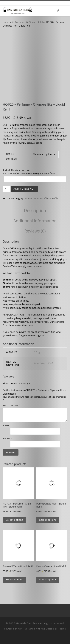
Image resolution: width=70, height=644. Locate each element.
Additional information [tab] (35, 221)
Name (7, 426)
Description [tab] (35, 210)
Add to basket (24, 189)
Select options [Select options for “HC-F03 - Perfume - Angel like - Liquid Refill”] (14, 520)
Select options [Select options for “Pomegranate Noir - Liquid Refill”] (48, 520)
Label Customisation (17, 170)
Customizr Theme (56, 629)
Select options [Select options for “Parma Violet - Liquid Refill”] (48, 580)
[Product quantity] (6, 189)
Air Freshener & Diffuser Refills (28, 22)
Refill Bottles (11, 157)
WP (20, 629)
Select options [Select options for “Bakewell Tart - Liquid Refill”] (14, 580)
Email (7, 438)
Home (6, 22)
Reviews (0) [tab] (35, 231)
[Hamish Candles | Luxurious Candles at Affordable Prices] (18, 10)
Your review (11, 405)
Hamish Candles (27, 623)
